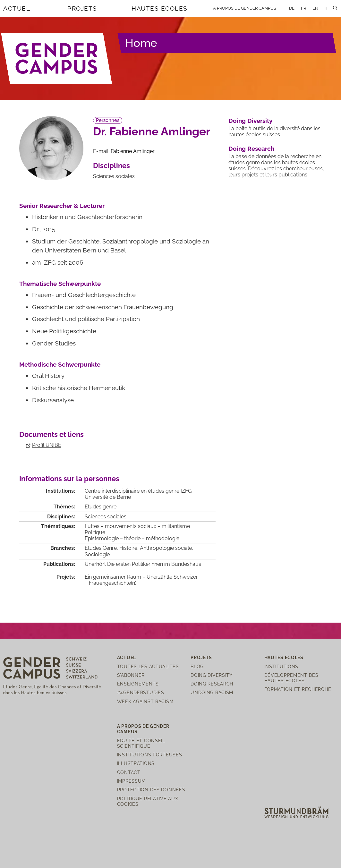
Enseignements (138, 684)
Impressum (131, 781)
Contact (129, 772)
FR (303, 8)
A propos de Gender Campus (245, 8)
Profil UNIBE (47, 445)
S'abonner (131, 675)
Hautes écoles (160, 8)
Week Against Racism (145, 701)
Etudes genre (101, 507)
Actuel (17, 8)
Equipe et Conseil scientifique (141, 743)
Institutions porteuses (150, 755)
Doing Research (251, 149)
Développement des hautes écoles (291, 678)
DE (292, 8)
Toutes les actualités (148, 666)
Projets (82, 8)
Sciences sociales (114, 176)
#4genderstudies (141, 692)
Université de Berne (108, 497)
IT (326, 8)
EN (315, 8)
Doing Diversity (250, 121)
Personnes (108, 120)
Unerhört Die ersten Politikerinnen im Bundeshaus (143, 564)
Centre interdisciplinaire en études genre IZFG (138, 491)
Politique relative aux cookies (148, 801)
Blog (197, 666)
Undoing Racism (212, 692)
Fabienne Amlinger (133, 151)
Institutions (281, 666)
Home (141, 43)
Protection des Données (151, 790)
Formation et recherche (298, 689)
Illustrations (136, 763)
